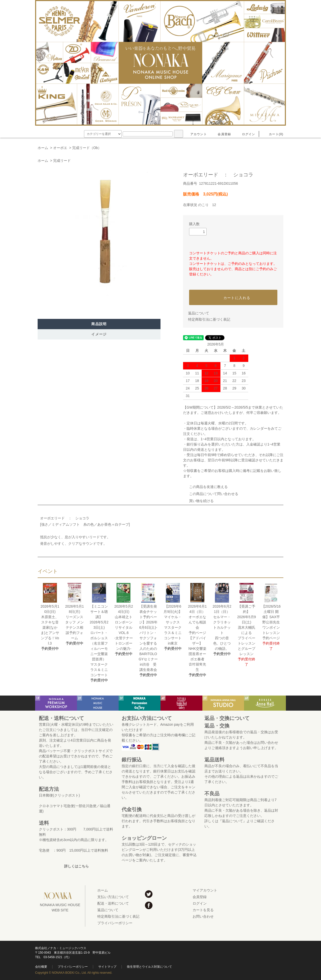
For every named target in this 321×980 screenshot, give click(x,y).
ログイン (246, 134)
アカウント (196, 134)
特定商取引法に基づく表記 (209, 319)
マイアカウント (205, 890)
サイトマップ (107, 967)
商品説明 (99, 324)
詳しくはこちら (76, 866)
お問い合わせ (203, 916)
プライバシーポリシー (115, 923)
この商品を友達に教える (205, 487)
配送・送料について (113, 903)
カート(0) (273, 134)
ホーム (43, 148)
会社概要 (41, 967)
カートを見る (203, 910)
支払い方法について (113, 897)
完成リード (62, 161)
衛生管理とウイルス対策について (149, 967)
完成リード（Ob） (87, 148)
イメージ (99, 334)
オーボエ (60, 148)
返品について (199, 313)
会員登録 (221, 134)
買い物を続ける (198, 501)
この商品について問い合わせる (211, 494)
